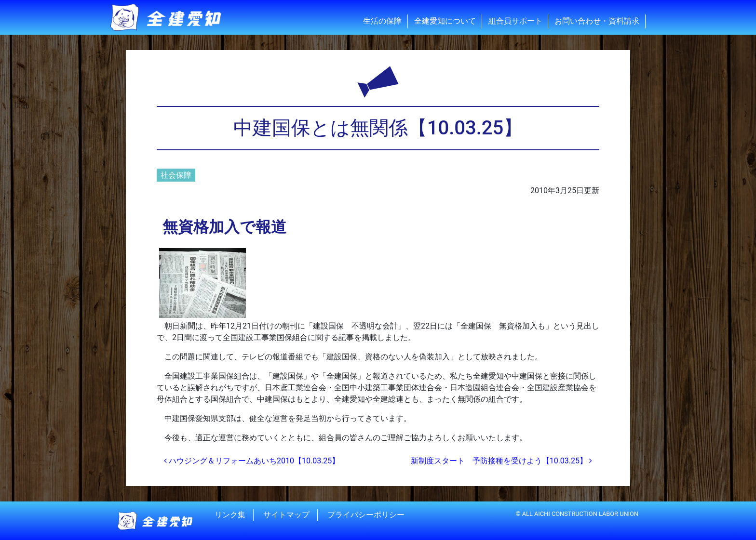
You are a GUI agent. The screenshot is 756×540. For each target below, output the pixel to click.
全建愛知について (445, 21)
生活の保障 (382, 21)
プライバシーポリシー (366, 515)
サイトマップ (286, 515)
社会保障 (176, 175)
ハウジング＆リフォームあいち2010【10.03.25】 (252, 461)
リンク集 (230, 515)
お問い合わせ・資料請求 (597, 21)
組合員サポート (515, 21)
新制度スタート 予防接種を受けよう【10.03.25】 (501, 461)
